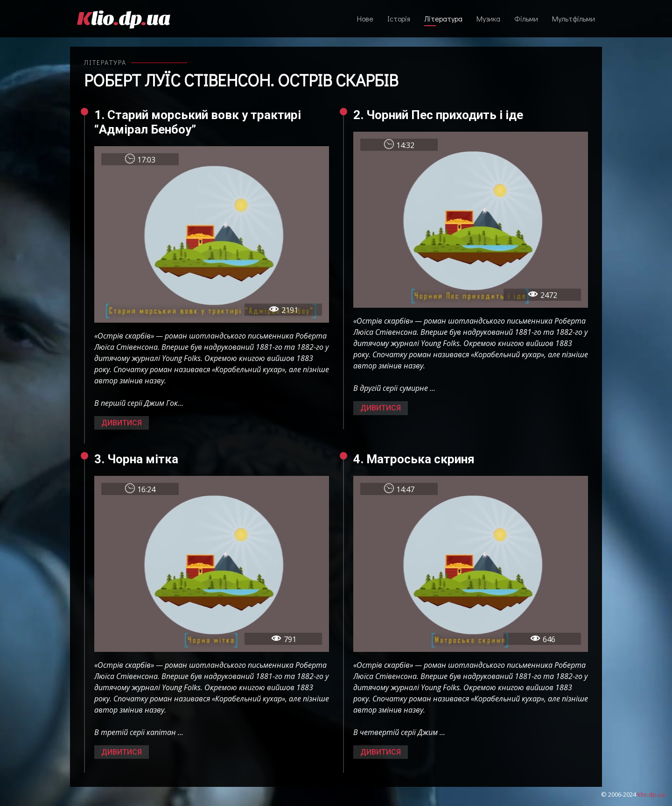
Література (443, 18)
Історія (399, 18)
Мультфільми (574, 18)
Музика (488, 18)
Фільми (526, 18)
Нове (365, 18)
